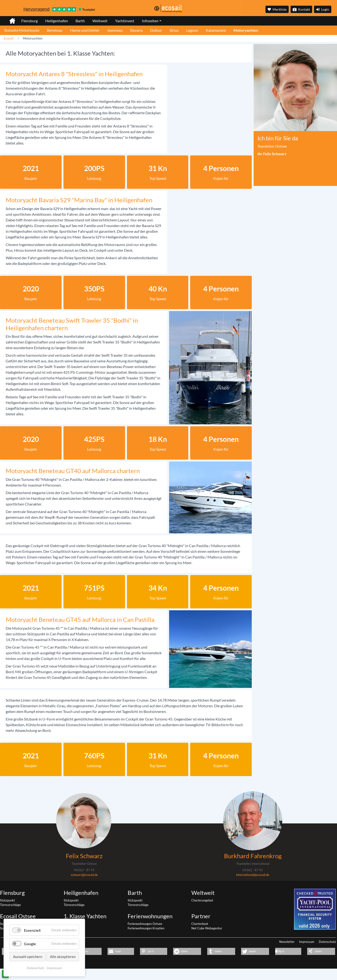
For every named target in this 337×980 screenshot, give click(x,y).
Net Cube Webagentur (207, 928)
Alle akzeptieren (63, 957)
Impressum (307, 942)
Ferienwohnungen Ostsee (145, 924)
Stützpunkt (7, 900)
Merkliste (277, 9)
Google (30, 944)
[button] (86, 951)
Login (323, 9)
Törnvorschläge (10, 905)
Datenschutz (327, 942)
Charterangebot (202, 900)
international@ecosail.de (253, 875)
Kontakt (301, 9)
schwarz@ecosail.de (84, 875)
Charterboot (200, 924)
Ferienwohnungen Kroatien (146, 928)
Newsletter (287, 942)
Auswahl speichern (28, 957)
